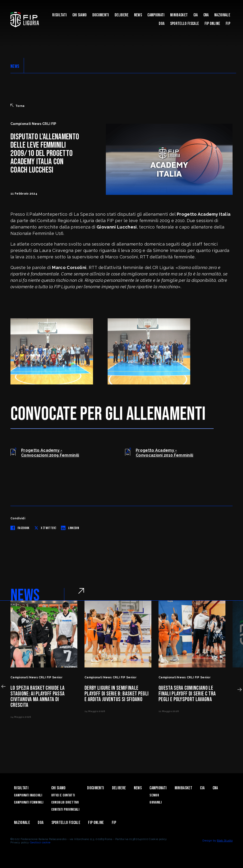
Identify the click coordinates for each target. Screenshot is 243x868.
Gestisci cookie (40, 842)
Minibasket (179, 15)
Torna (18, 106)
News (138, 15)
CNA (206, 15)
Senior (154, 795)
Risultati (59, 15)
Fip (228, 24)
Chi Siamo (80, 15)
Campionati (156, 15)
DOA (162, 24)
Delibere (122, 15)
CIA (196, 15)
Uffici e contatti (63, 795)
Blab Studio (225, 841)
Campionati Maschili (28, 795)
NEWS (15, 66)
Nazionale (222, 15)
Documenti (101, 15)
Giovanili (156, 802)
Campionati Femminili (29, 802)
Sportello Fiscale (185, 24)
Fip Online (212, 24)
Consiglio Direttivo (65, 802)
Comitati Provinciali (65, 810)
